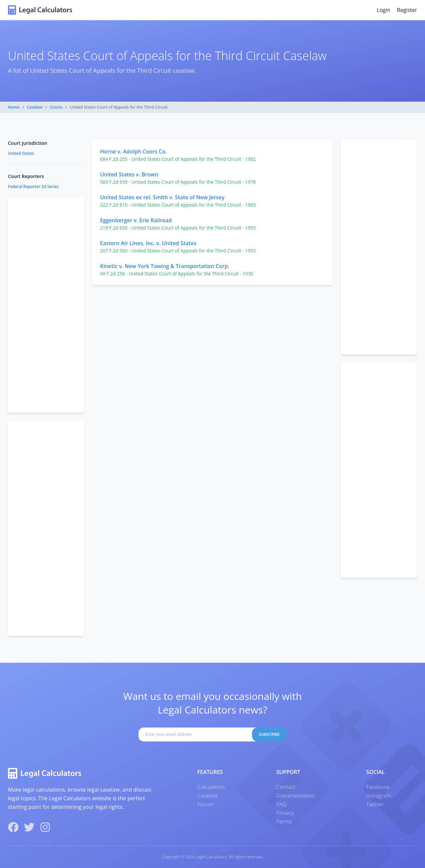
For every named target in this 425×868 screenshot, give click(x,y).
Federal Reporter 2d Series (33, 187)
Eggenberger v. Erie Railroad (136, 220)
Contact (286, 787)
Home (14, 107)
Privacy (285, 813)
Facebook (378, 787)
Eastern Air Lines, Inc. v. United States (148, 243)
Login (384, 10)
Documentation (296, 796)
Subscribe (269, 734)
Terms (284, 821)
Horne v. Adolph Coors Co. (133, 151)
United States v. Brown (129, 174)
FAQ (281, 804)
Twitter (375, 804)
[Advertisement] (379, 247)
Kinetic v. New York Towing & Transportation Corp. (165, 266)
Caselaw (35, 107)
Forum (205, 804)
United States (21, 153)
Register (407, 10)
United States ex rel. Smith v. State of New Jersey (162, 197)
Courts (56, 107)
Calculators (211, 787)
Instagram (379, 796)
